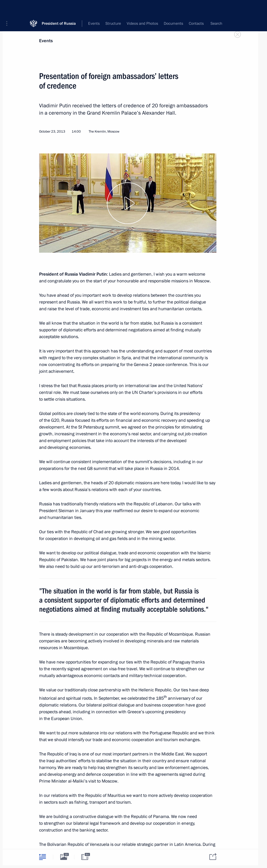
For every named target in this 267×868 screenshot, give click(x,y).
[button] (9, 8)
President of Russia (59, 8)
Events (46, 41)
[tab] (43, 857)
